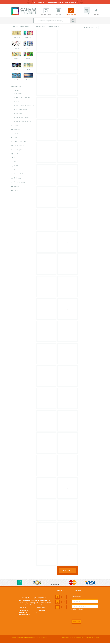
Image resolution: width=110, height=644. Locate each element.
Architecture (17, 127)
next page (67, 572)
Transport (17, 187)
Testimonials (24, 611)
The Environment (19, 183)
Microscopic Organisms (23, 119)
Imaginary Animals (22, 110)
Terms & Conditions (76, 639)
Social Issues (18, 167)
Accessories (20, 94)
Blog (37, 613)
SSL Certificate (55, 586)
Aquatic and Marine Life (23, 98)
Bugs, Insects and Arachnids (25, 106)
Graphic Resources (20, 143)
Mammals (19, 114)
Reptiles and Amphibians (24, 123)
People (16, 155)
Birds (17, 102)
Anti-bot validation (77, 610)
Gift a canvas (40, 611)
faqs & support (41, 609)
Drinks (16, 135)
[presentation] (85, 615)
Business (17, 131)
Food (15, 139)
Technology (18, 179)
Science (16, 163)
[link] (55, 583)
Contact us (23, 613)
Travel (16, 191)
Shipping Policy (86, 639)
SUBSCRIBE (76, 623)
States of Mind (18, 175)
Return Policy (95, 639)
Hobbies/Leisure (19, 147)
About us (23, 609)
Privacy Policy (65, 639)
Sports (16, 171)
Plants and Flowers (20, 159)
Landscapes (18, 151)
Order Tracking (25, 615)
